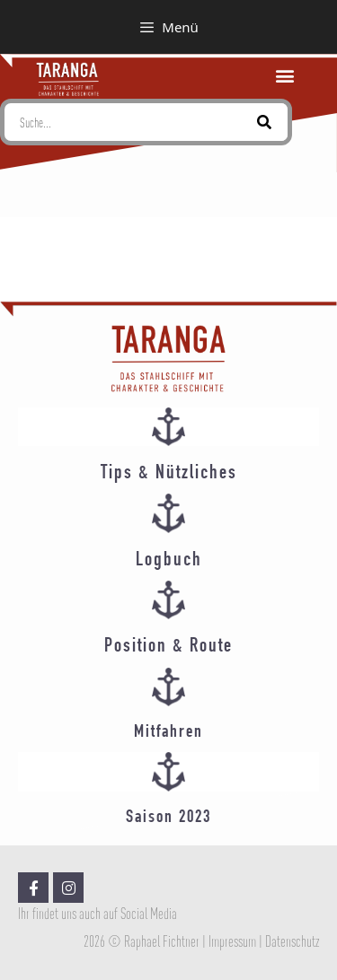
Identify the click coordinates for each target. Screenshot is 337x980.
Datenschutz (292, 941)
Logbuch (169, 561)
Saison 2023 (168, 818)
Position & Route (168, 647)
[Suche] (264, 122)
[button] (285, 76)
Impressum (232, 941)
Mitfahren (168, 733)
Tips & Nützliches (169, 474)
